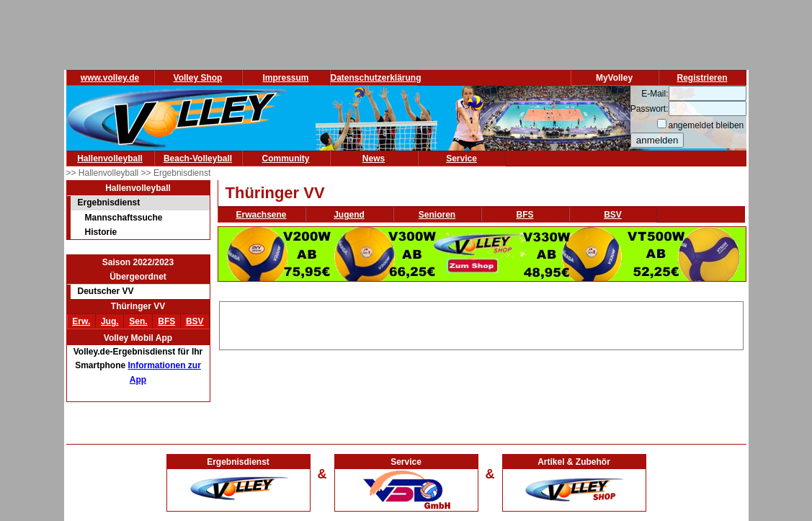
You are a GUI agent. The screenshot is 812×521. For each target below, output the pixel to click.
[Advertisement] (481, 324)
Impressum (285, 78)
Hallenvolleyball (110, 159)
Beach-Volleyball (198, 159)
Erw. (81, 321)
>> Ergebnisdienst (176, 173)
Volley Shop (198, 78)
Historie (101, 232)
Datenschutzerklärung (376, 78)
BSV (195, 321)
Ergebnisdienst (109, 202)
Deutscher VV (106, 291)
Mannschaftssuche (124, 218)
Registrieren (702, 78)
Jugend (349, 215)
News (374, 159)
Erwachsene (261, 215)
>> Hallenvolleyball (104, 173)
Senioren (437, 215)
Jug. (110, 321)
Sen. (138, 321)
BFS (166, 321)
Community (286, 159)
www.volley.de (110, 78)
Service (461, 159)
